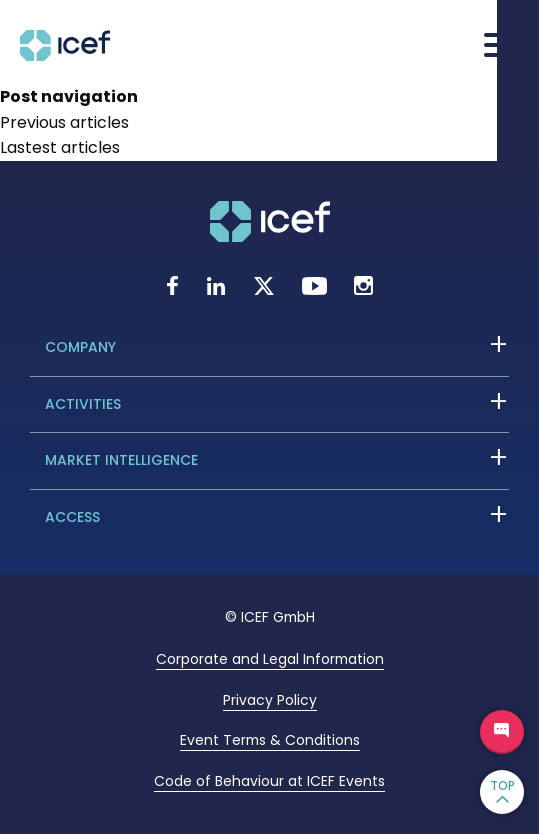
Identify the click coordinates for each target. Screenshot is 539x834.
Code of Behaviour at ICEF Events (269, 781)
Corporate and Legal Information (270, 659)
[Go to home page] (65, 55)
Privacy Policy (270, 700)
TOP (502, 785)
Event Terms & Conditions (270, 740)
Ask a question (502, 732)
